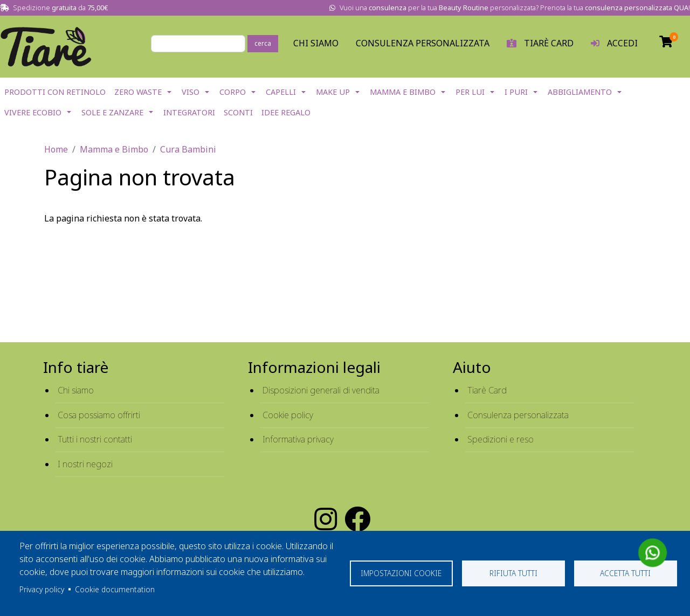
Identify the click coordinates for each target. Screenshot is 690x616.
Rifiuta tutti (513, 573)
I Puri (516, 92)
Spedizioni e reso (501, 439)
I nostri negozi (85, 464)
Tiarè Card (487, 390)
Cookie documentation (115, 589)
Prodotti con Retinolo (55, 92)
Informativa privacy (298, 439)
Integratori (189, 112)
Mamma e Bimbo (403, 92)
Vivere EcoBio (33, 112)
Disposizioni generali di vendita (321, 390)
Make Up (333, 92)
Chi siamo (76, 390)
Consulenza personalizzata (423, 43)
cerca (263, 43)
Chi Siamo (316, 43)
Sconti (238, 112)
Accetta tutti (625, 573)
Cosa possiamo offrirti (99, 415)
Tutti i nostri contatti (95, 439)
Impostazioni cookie (401, 573)
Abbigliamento (580, 92)
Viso (191, 92)
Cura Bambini (188, 149)
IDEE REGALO (286, 112)
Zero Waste (138, 92)
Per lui (470, 92)
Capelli (281, 92)
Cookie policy (288, 415)
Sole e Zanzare (112, 112)
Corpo (233, 92)
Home (56, 149)
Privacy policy (42, 589)
